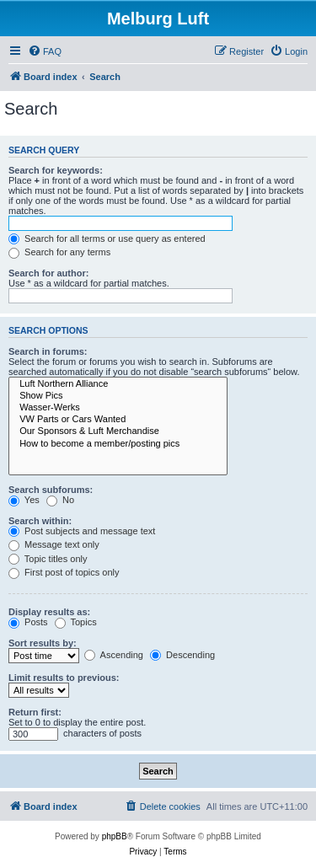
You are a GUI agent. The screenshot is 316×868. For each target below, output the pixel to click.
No (60, 500)
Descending (182, 655)
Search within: (40, 521)
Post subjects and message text (82, 531)
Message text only (54, 544)
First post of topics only (64, 572)
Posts (28, 622)
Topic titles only (48, 559)
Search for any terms (59, 252)
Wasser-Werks (118, 408)
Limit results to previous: (64, 678)
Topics (76, 622)
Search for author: (48, 273)
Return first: (35, 712)
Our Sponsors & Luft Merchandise (118, 431)
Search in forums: (48, 351)
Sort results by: (43, 643)
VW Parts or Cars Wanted (118, 420)
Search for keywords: (56, 170)
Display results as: (49, 612)
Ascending (114, 655)
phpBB (115, 836)
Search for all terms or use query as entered (107, 238)
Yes (24, 500)
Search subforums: (51, 490)
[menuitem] (45, 51)
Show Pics (118, 396)
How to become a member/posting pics (118, 444)
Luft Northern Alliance (118, 384)
